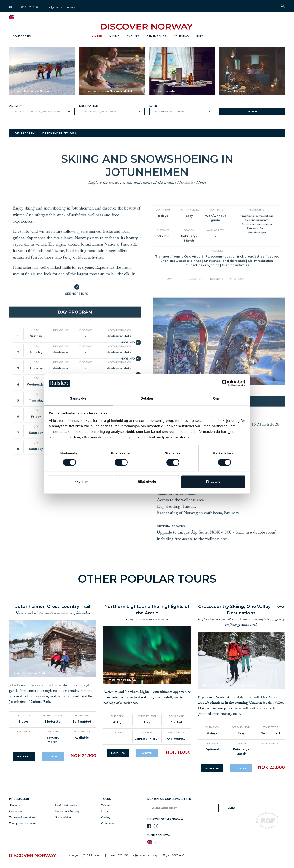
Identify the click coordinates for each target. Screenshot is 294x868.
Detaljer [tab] (147, 398)
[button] (283, 6)
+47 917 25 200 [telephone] (28, 7)
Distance (86, 349)
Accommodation (120, 349)
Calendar (181, 36)
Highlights (257, 229)
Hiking (114, 36)
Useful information (66, 806)
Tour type (216, 229)
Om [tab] (216, 398)
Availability (215, 249)
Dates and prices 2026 (60, 133)
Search (252, 112)
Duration (163, 229)
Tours (106, 799)
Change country (159, 835)
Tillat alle (213, 481)
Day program (25, 133)
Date (153, 106)
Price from (237, 298)
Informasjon (20, 799)
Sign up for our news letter (169, 799)
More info (24, 756)
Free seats (216, 298)
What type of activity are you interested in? (38, 112)
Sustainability (63, 818)
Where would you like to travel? (102, 112)
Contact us (22, 36)
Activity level (189, 229)
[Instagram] (156, 826)
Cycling (133, 36)
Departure (61, 349)
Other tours (156, 36)
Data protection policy (22, 824)
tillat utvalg (147, 481)
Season (189, 249)
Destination (89, 106)
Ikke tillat (81, 481)
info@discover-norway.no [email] (63, 7)
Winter (96, 36)
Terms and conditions (22, 818)
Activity (16, 106)
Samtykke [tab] (78, 398)
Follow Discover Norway (165, 819)
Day (36, 349)
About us (15, 806)
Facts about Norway (67, 812)
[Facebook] (149, 826)
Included (217, 270)
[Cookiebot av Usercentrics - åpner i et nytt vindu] (225, 383)
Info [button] (200, 36)
